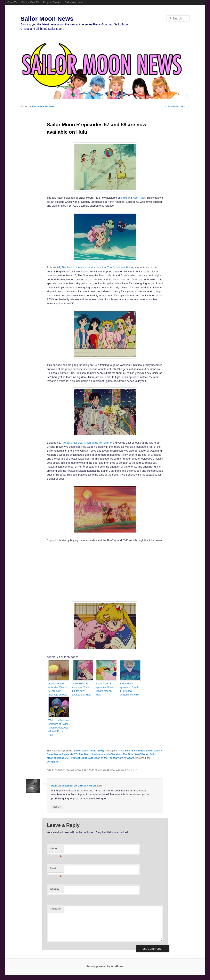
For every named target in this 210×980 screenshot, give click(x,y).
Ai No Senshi (125, 751)
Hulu (124, 198)
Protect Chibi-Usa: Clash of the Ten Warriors (88, 443)
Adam (131, 758)
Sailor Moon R (154, 751)
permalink (53, 762)
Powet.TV (12, 2)
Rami (54, 786)
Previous (172, 107)
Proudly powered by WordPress (105, 966)
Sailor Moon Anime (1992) (89, 751)
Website (54, 889)
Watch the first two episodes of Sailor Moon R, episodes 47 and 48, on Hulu (58, 728)
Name (56, 850)
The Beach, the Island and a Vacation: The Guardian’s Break (97, 267)
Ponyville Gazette (52, 2)
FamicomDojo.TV (30, 2)
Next (185, 107)
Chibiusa (139, 751)
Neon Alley (139, 198)
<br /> (68, 571)
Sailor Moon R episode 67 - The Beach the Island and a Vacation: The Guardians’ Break (98, 754)
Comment (55, 909)
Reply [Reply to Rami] (57, 807)
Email (56, 870)
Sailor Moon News (74, 2)
